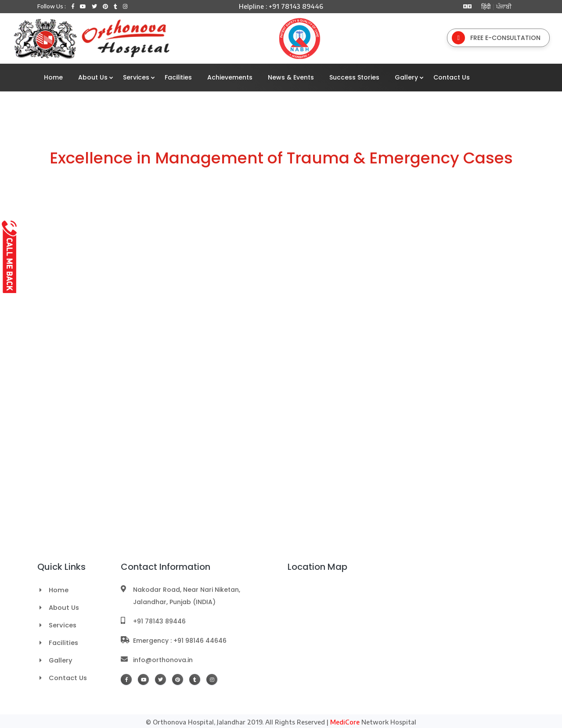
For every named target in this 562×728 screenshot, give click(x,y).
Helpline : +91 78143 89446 (281, 6)
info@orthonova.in (163, 658)
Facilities (178, 76)
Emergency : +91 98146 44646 (180, 638)
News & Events (291, 76)
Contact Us (452, 76)
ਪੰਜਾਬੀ (504, 6)
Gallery (406, 76)
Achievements (230, 76)
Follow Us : (52, 6)
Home (53, 76)
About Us (93, 76)
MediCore (345, 720)
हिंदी (484, 6)
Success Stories (354, 76)
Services (136, 76)
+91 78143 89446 (159, 619)
